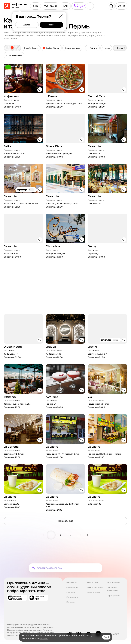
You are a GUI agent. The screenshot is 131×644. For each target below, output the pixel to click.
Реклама (71, 592)
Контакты (71, 602)
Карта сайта (72, 597)
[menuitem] (36, 6)
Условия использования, (31, 630)
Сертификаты (113, 596)
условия (44, 639)
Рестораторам (114, 582)
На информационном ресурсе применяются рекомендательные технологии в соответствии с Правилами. (31, 627)
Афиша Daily (92, 582)
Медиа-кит (72, 582)
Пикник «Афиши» (95, 587)
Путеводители (93, 592)
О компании (72, 587)
